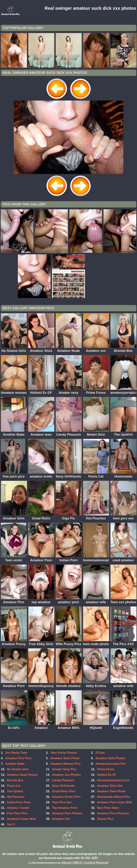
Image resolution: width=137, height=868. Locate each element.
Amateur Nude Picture (22, 775)
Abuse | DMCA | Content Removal (85, 863)
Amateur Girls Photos (111, 758)
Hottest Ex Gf (106, 775)
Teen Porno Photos (64, 753)
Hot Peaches (16, 797)
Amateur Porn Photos (67, 813)
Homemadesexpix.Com (113, 780)
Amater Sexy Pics (64, 769)
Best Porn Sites (108, 808)
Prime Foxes (106, 769)
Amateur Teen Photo (111, 791)
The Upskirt (15, 791)
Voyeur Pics (105, 819)
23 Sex (100, 753)
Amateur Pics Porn (18, 758)
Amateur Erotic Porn (66, 797)
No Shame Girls (18, 769)
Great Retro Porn (64, 791)
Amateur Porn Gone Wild (114, 802)
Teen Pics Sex (62, 802)
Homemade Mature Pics (114, 797)
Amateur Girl (61, 819)
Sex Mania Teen (16, 753)
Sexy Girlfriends (63, 786)
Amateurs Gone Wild (21, 819)
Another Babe (15, 764)
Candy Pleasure (63, 780)
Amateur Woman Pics (65, 764)
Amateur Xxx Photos (66, 775)
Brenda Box (15, 780)
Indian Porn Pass (19, 802)
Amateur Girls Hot (110, 786)
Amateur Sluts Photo (65, 758)
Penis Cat (14, 786)
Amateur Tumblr (18, 808)
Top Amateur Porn (65, 808)
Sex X (11, 824)
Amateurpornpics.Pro (111, 764)
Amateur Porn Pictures (113, 813)
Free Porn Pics (17, 813)
